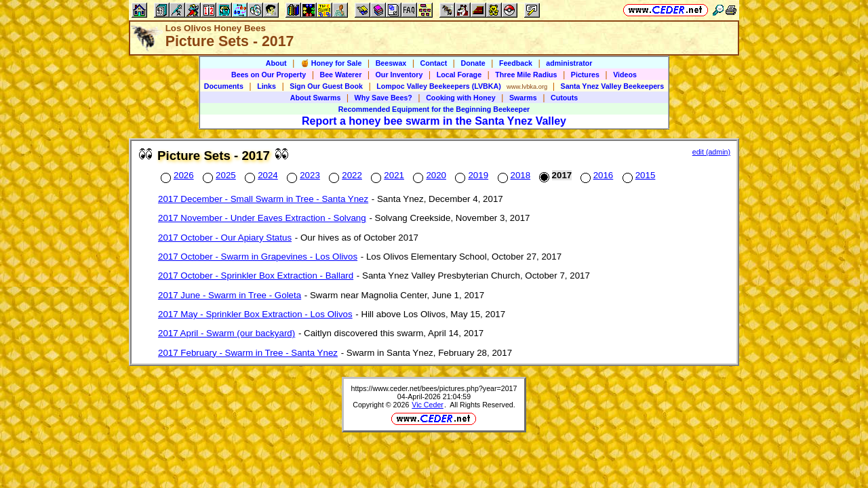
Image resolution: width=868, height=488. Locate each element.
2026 (176, 175)
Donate (473, 63)
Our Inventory (399, 75)
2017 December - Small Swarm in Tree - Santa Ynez (263, 199)
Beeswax (391, 63)
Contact (434, 63)
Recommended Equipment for (434, 109)
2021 (386, 175)
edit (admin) (711, 152)
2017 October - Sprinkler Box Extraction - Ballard (256, 276)
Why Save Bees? (383, 98)
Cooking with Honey (460, 98)
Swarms (523, 98)
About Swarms (316, 98)
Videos (625, 75)
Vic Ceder (428, 405)
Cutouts (564, 98)
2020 (428, 175)
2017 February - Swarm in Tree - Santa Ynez (248, 353)
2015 (638, 175)
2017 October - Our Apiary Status (225, 238)
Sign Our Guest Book (326, 86)
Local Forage (459, 75)
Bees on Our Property (269, 75)
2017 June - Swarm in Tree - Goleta (230, 295)
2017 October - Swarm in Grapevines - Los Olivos (258, 257)
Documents (224, 86)
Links (267, 86)
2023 (302, 175)
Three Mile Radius (526, 75)
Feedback (516, 63)
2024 (260, 175)
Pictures (585, 75)
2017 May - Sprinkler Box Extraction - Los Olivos (255, 314)
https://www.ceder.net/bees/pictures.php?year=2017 (434, 388)
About (276, 63)
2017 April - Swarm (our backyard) (226, 333)
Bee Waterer (341, 75)
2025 (218, 175)
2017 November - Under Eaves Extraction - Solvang (262, 218)
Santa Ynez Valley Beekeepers (613, 86)
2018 (513, 175)
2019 (470, 175)
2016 (596, 175)
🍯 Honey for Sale (331, 63)
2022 (344, 175)
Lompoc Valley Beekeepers (438, 86)
